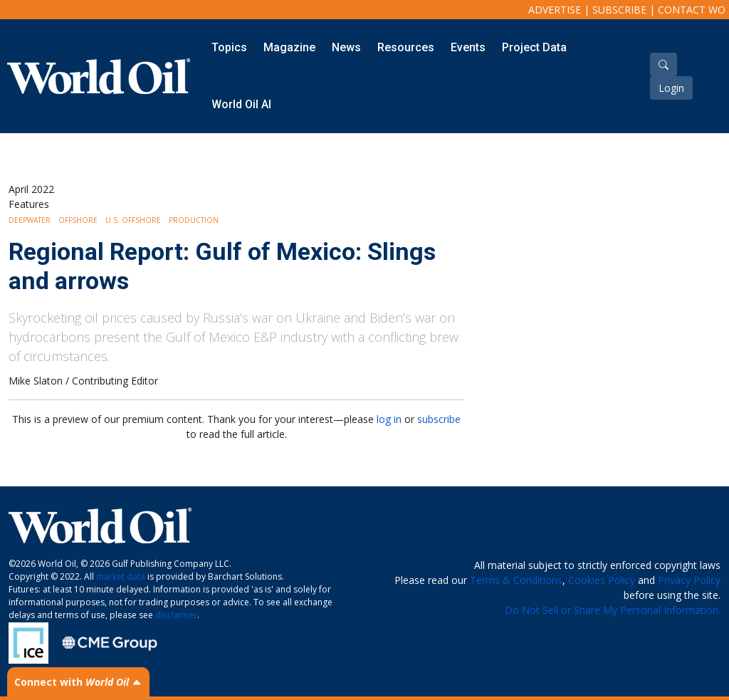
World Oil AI (241, 104)
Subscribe (619, 10)
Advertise (555, 10)
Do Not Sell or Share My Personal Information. (613, 610)
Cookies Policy (602, 580)
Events (468, 47)
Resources (406, 47)
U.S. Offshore (133, 220)
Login (671, 88)
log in (389, 419)
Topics (229, 47)
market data (121, 576)
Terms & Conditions (516, 580)
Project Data (534, 47)
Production (194, 220)
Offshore (78, 220)
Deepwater (30, 220)
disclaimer (176, 615)
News (346, 47)
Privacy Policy (689, 580)
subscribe (439, 419)
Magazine (289, 47)
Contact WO (692, 10)
